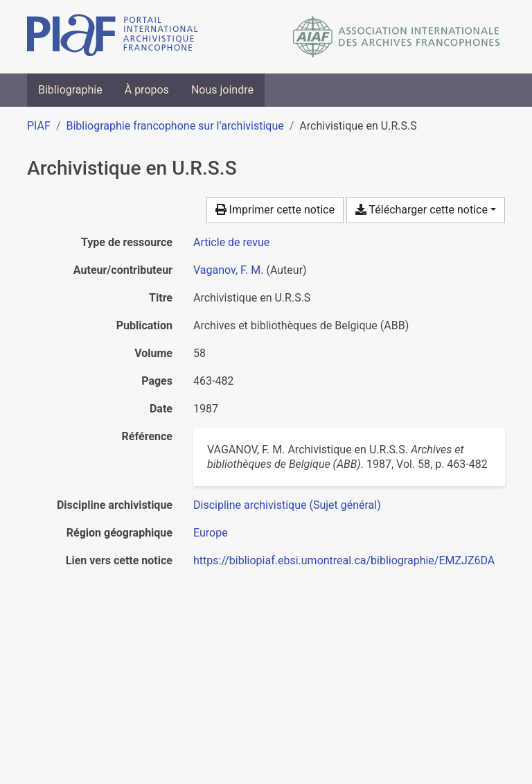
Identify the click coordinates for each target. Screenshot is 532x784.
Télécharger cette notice (422, 210)
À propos (147, 90)
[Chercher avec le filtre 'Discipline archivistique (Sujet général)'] (287, 505)
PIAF (39, 126)
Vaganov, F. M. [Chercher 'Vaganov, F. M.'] (228, 270)
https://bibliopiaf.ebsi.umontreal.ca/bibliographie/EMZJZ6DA (344, 560)
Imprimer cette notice (275, 210)
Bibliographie (70, 90)
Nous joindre (222, 90)
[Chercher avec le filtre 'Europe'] (211, 533)
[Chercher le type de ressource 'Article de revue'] (231, 242)
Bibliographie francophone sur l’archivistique (175, 126)
